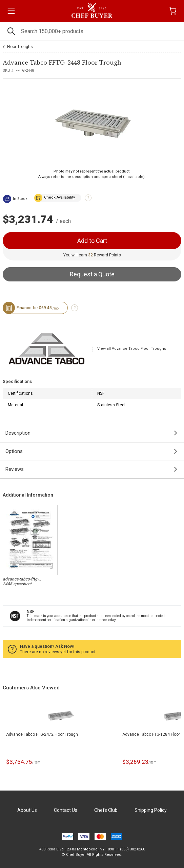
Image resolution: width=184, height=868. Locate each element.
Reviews (15, 469)
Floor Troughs (20, 47)
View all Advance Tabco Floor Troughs (132, 349)
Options (14, 451)
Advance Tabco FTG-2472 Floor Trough (42, 734)
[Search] (92, 31)
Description (18, 433)
